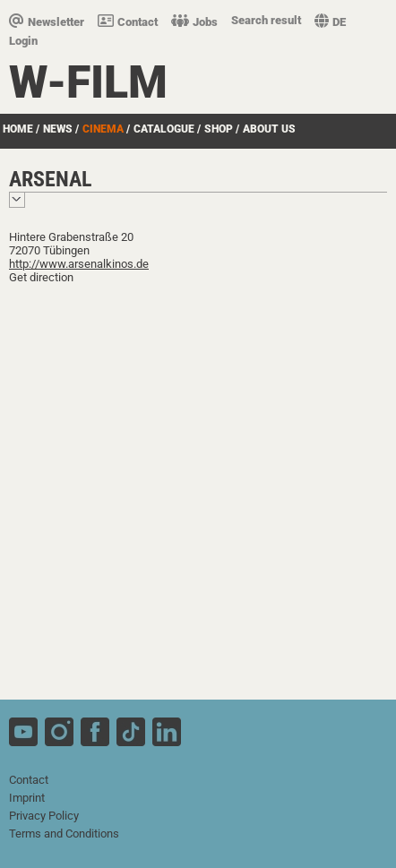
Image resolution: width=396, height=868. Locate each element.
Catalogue (164, 129)
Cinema (103, 129)
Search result (266, 20)
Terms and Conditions (64, 834)
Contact (128, 22)
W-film (88, 82)
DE (330, 22)
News (58, 129)
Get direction (41, 277)
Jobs (194, 22)
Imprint (27, 798)
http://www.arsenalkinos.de (79, 264)
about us (269, 129)
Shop (219, 129)
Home (18, 129)
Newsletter (47, 22)
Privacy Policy (44, 816)
